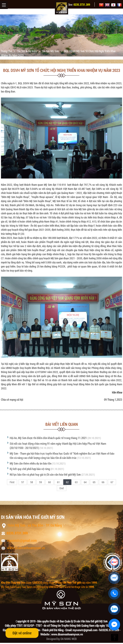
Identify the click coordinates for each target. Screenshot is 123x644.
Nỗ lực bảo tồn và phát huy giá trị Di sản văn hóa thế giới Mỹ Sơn (45, 474)
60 (49, 482)
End (62, 488)
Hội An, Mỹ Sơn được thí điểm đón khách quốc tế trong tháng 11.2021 (48, 438)
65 (94, 482)
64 (85, 482)
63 (76, 482)
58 (32, 482)
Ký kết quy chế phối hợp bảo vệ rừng (30, 469)
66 (103, 482)
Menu (4, 5)
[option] (61, 35)
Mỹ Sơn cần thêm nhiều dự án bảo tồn (31, 463)
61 (58, 482)
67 (112, 482)
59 (41, 482)
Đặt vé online (22, 633)
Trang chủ (7, 51)
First (12, 482)
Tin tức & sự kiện (27, 51)
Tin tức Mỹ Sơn (51, 51)
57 (23, 482)
